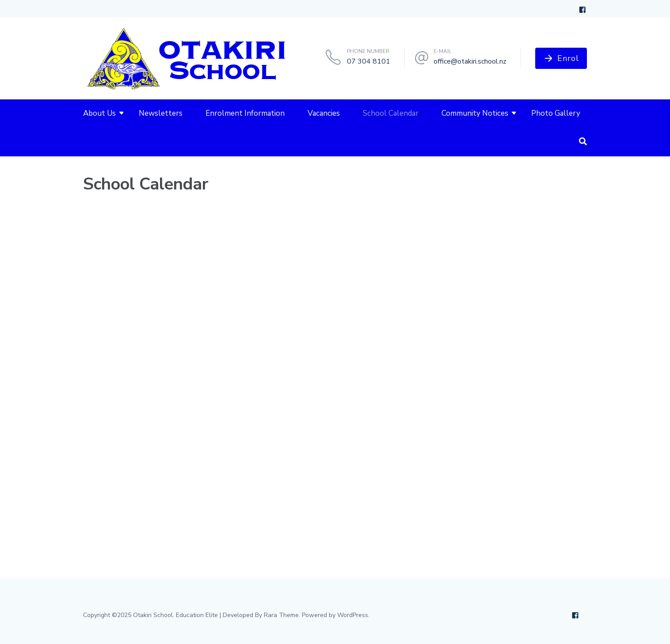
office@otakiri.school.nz (470, 61)
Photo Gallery (556, 113)
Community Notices (475, 113)
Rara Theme (281, 615)
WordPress (353, 615)
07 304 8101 (369, 61)
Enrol (568, 58)
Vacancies (324, 113)
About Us (99, 113)
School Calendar (391, 113)
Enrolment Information (245, 113)
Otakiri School (153, 615)
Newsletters (161, 113)
